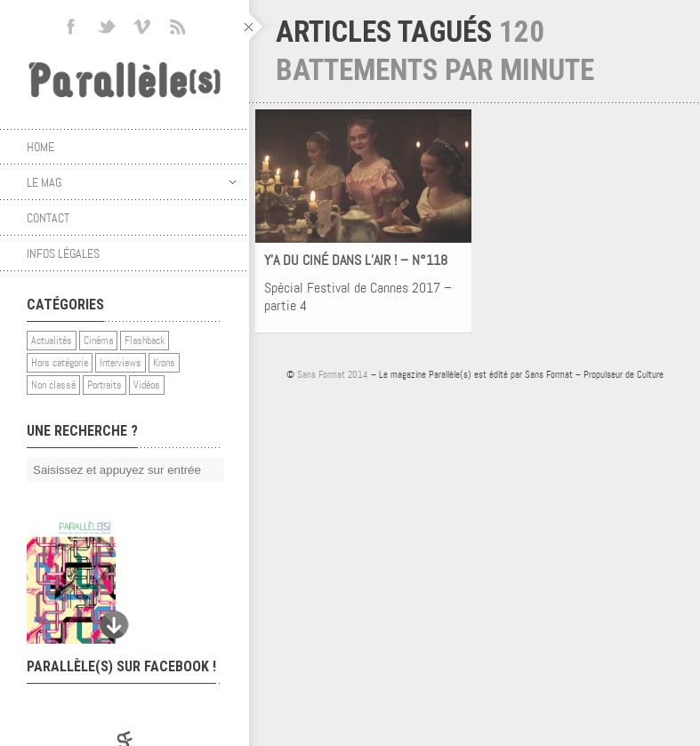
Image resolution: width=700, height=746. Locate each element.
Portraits (105, 385)
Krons (164, 363)
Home (40, 147)
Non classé (53, 385)
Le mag (131, 182)
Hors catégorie (60, 363)
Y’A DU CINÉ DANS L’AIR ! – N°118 (356, 260)
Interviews (121, 363)
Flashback (145, 341)
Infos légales (63, 253)
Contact (48, 218)
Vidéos (147, 385)
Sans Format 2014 (333, 374)
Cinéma (98, 341)
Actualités (52, 341)
